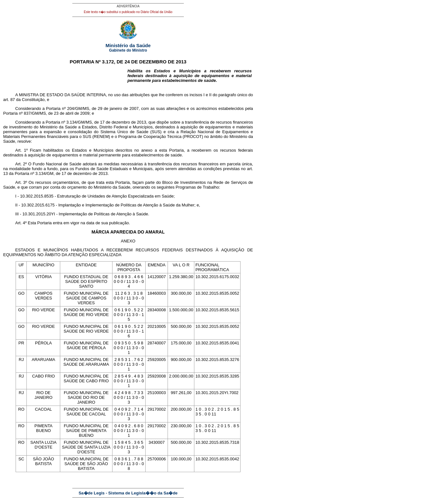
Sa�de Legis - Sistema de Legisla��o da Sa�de (128, 493)
